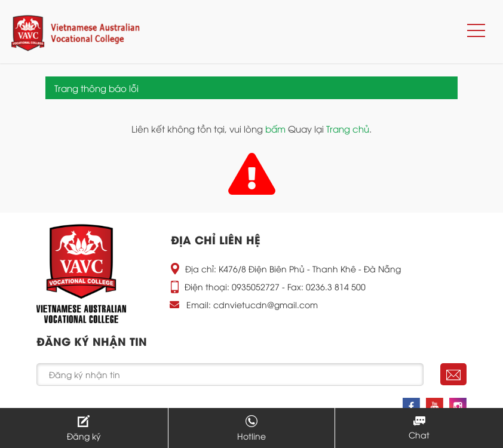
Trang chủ (348, 128)
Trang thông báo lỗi (96, 88)
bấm (275, 128)
